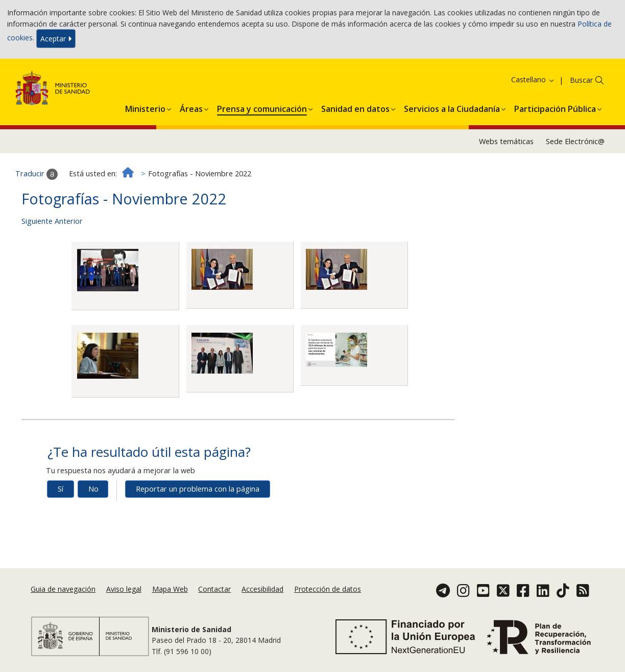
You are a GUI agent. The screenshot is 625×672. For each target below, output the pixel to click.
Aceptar (56, 39)
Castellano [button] (533, 79)
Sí (61, 489)
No (93, 489)
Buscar (581, 80)
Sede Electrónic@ (575, 141)
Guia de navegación (63, 589)
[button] (145, 107)
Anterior (69, 221)
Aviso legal (124, 589)
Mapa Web (170, 589)
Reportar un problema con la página (198, 489)
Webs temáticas (506, 141)
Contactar (214, 589)
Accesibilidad (262, 589)
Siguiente (37, 221)
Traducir (37, 174)
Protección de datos (328, 589)
